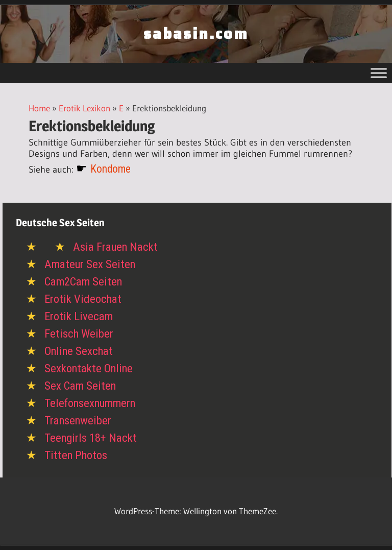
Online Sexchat (79, 351)
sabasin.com (196, 34)
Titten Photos (76, 455)
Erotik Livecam (79, 316)
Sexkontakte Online (89, 368)
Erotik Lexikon (84, 108)
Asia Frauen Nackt (115, 247)
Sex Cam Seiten (80, 386)
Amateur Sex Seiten (90, 264)
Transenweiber (78, 421)
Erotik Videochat (83, 299)
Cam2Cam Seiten (83, 282)
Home (39, 108)
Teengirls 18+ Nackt (91, 438)
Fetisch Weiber (79, 334)
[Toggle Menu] (379, 73)
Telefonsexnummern (90, 403)
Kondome (111, 169)
